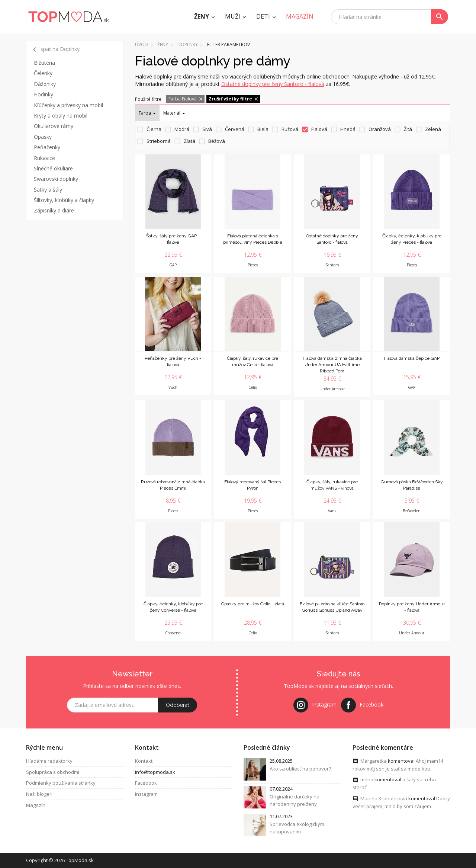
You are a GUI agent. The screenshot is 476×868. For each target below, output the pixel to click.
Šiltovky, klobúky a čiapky (64, 200)
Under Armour (332, 389)
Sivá (207, 129)
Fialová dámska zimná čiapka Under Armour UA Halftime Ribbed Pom (332, 365)
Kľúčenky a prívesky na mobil (68, 105)
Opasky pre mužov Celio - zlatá (253, 604)
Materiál (174, 113)
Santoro (332, 265)
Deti (263, 16)
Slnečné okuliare (53, 168)
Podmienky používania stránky (61, 784)
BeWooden (412, 511)
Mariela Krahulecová (384, 799)
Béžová (217, 141)
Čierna (154, 129)
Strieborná (159, 141)
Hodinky (44, 94)
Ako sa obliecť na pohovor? (300, 769)
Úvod (141, 44)
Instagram (146, 795)
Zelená (433, 129)
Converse (173, 633)
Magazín (36, 806)
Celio (253, 387)
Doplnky (188, 44)
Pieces (253, 265)
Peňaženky (47, 147)
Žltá (408, 129)
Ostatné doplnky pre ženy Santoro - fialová (273, 84)
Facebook (146, 784)
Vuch (173, 387)
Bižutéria (44, 63)
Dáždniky (45, 84)
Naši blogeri (39, 795)
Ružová (290, 129)
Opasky (43, 137)
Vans (332, 511)
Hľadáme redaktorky (49, 762)
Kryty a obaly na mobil (61, 116)
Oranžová (380, 129)
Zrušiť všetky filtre (234, 99)
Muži (233, 16)
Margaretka (374, 762)
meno (367, 780)
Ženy (202, 16)
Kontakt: (144, 762)
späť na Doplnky (55, 49)
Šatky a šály (48, 190)
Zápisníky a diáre (54, 210)
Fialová (319, 129)
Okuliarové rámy (54, 126)
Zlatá (189, 141)
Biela (263, 129)
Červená (235, 129)
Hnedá (348, 129)
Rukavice (44, 158)
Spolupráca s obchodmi (53, 773)
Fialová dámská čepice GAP (412, 358)
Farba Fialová (186, 99)
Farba (147, 113)
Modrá (182, 129)
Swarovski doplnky (56, 179)
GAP (173, 265)
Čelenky (43, 73)
